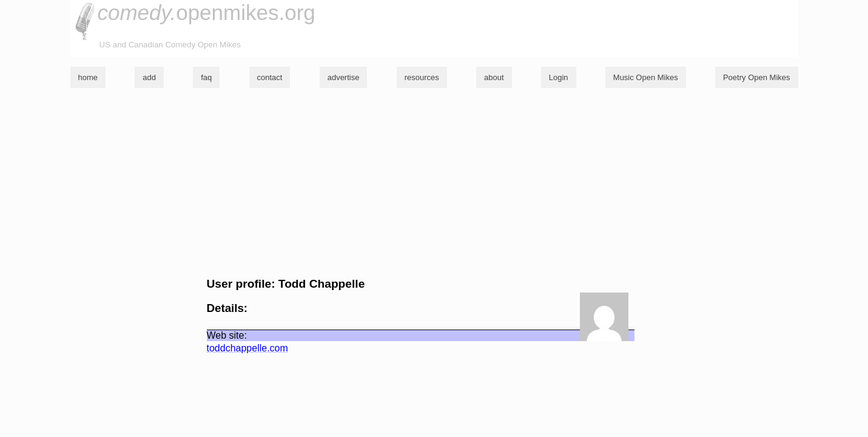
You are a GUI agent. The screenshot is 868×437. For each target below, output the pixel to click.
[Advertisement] (434, 183)
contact (270, 77)
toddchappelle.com (247, 348)
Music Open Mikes (646, 77)
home (88, 77)
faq (206, 77)
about (494, 77)
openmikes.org (207, 12)
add (149, 77)
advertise (344, 77)
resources (422, 77)
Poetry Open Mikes (757, 77)
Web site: (227, 335)
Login (559, 77)
